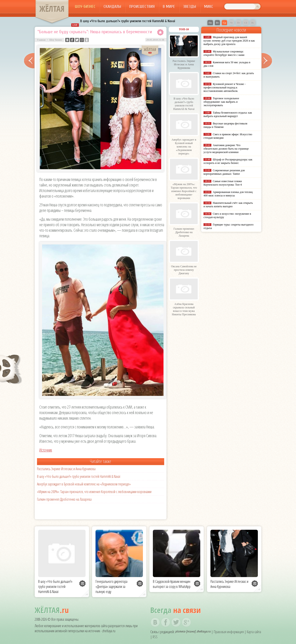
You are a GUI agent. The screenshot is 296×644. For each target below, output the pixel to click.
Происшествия (142, 7)
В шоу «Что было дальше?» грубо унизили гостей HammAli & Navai (128, 21)
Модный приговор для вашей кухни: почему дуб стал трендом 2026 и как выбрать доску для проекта (229, 41)
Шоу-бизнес (85, 7)
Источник (46, 450)
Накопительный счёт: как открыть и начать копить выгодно (228, 205)
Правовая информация (229, 632)
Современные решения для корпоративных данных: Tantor (224, 172)
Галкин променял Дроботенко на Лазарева (64, 499)
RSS (155, 637)
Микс (209, 7)
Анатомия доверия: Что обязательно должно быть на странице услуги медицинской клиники (226, 149)
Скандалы (112, 7)
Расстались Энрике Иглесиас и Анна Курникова (66, 469)
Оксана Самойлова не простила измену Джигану (184, 270)
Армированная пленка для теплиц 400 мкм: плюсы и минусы (228, 194)
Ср (224, 23)
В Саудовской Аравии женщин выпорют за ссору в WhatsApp (172, 584)
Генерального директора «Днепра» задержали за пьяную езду (111, 587)
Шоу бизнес (56, 40)
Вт (217, 23)
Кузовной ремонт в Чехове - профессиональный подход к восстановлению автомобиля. (225, 87)
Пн (210, 23)
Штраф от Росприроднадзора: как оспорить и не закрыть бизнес (228, 161)
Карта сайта (254, 632)
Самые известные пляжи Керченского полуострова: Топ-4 (223, 183)
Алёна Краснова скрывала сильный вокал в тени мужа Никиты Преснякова (184, 309)
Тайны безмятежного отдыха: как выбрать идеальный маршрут (228, 114)
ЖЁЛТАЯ (52, 9)
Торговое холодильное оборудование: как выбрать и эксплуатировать (221, 102)
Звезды (190, 7)
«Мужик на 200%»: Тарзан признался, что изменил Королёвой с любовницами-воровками (94, 492)
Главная (41, 40)
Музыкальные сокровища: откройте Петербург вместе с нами (224, 53)
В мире (169, 7)
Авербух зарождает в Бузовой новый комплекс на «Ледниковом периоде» (84, 484)
